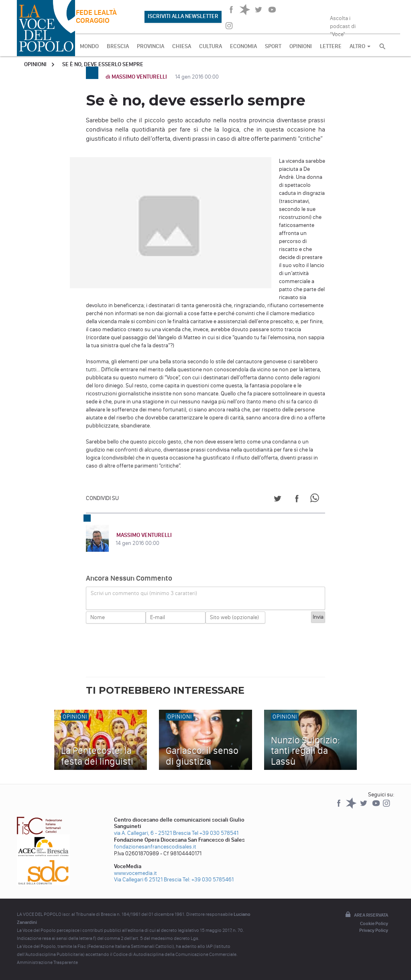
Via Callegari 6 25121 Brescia (148, 880)
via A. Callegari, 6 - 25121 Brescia (152, 833)
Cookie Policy (374, 923)
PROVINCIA (151, 46)
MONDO (89, 46)
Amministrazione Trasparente (47, 962)
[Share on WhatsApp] (316, 500)
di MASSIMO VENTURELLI (137, 77)
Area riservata (366, 915)
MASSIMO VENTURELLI (143, 535)
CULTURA (211, 46)
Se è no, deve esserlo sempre (103, 64)
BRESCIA (118, 46)
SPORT (273, 46)
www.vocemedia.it (135, 873)
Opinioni (35, 64)
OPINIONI (301, 46)
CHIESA (182, 46)
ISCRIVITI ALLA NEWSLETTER (183, 16)
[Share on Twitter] (278, 500)
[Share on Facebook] (297, 500)
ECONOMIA (243, 46)
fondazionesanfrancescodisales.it (155, 847)
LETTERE (331, 46)
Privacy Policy (374, 930)
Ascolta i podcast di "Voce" (343, 24)
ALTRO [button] (360, 46)
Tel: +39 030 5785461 (208, 880)
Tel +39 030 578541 (215, 833)
